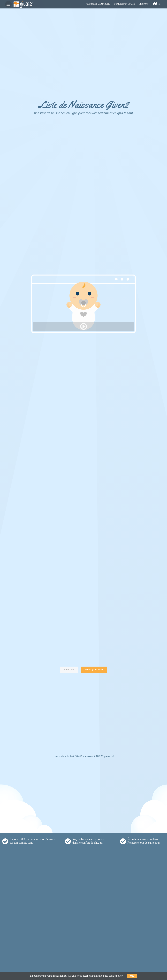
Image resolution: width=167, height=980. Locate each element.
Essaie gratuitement (94, 669)
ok (132, 976)
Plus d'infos (69, 669)
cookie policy (116, 976)
